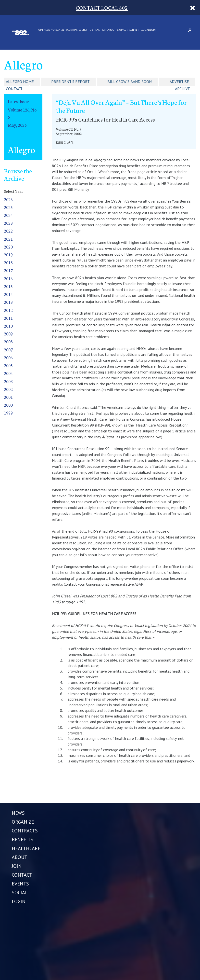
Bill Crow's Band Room (130, 82)
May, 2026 (17, 125)
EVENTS (137, 30)
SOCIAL (145, 30)
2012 (8, 310)
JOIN (121, 30)
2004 (8, 373)
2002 (8, 389)
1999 (8, 413)
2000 (8, 405)
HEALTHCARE (101, 30)
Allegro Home (20, 82)
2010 (8, 326)
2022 (8, 231)
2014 (8, 294)
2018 (8, 262)
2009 (8, 334)
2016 (8, 278)
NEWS (47, 30)
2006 (8, 357)
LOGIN (152, 30)
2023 (8, 223)
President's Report (70, 82)
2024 (8, 215)
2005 (8, 365)
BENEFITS (85, 30)
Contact (14, 89)
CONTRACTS (74, 30)
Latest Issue (18, 101)
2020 (8, 247)
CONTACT (128, 30)
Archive (182, 89)
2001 (8, 397)
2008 (8, 341)
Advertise (179, 82)
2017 (8, 270)
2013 (8, 302)
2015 (8, 286)
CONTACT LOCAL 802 (102, 7)
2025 (8, 207)
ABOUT (112, 30)
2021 (8, 239)
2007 (8, 350)
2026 (8, 199)
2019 (8, 255)
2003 (8, 381)
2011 (8, 318)
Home (40, 30)
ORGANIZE (59, 30)
